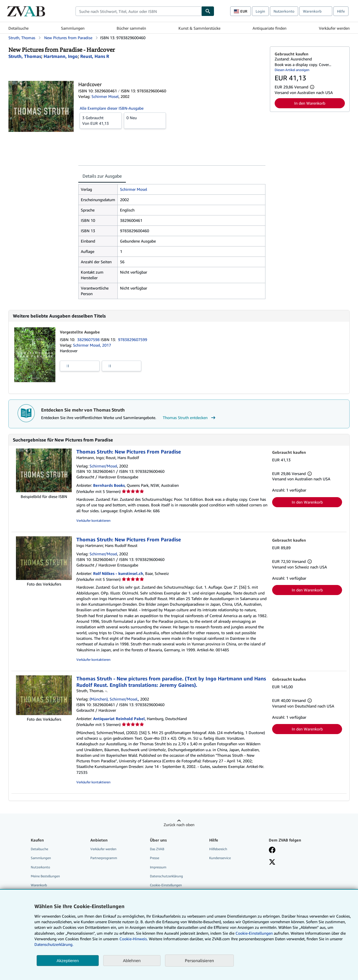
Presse (155, 858)
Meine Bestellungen (45, 876)
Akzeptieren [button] (68, 961)
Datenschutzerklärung (166, 876)
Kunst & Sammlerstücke (199, 28)
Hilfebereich (218, 849)
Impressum (158, 867)
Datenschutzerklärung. (54, 944)
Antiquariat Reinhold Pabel (119, 719)
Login (260, 11)
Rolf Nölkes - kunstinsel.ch (118, 573)
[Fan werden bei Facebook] (272, 850)
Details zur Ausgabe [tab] (102, 176)
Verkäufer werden (334, 28)
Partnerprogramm (104, 858)
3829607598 (89, 339)
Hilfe (341, 11)
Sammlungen (73, 28)
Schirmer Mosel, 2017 (92, 345)
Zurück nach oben (179, 825)
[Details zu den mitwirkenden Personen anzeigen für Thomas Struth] (25, 56)
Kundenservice (220, 858)
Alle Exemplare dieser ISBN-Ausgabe (112, 108)
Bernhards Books (109, 485)
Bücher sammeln (131, 28)
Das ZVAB (157, 849)
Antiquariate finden (269, 28)
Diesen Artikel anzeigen (292, 70)
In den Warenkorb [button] (310, 103)
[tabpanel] (172, 242)
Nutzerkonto (284, 11)
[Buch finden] (208, 11)
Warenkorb (39, 885)
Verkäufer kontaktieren (93, 520)
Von (101, 120)
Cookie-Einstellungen (254, 933)
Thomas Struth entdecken (190, 418)
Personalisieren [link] (199, 960)
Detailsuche (18, 28)
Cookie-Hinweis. (134, 939)
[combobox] (138, 11)
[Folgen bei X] (272, 863)
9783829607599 (133, 339)
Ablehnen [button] (132, 961)
